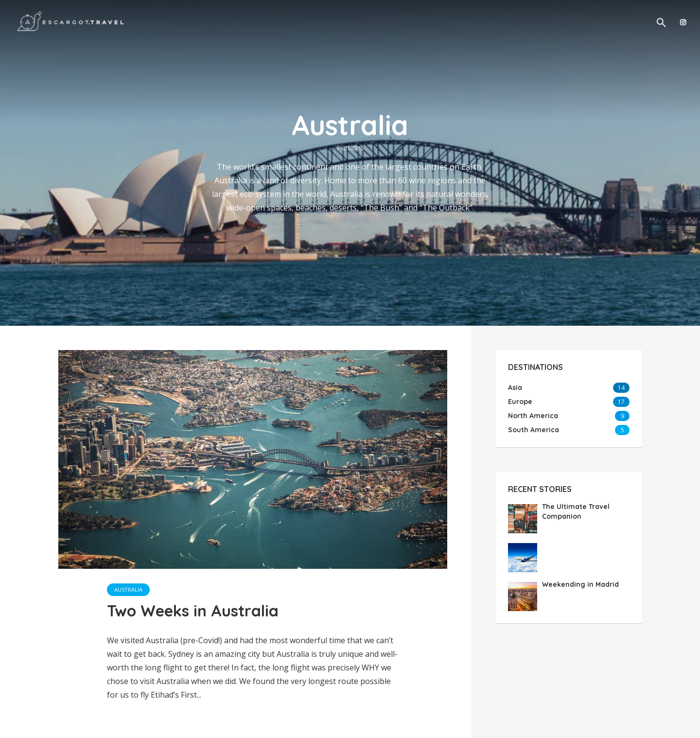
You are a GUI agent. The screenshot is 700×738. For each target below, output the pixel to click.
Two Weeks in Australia (193, 611)
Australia (128, 589)
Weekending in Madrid (580, 584)
